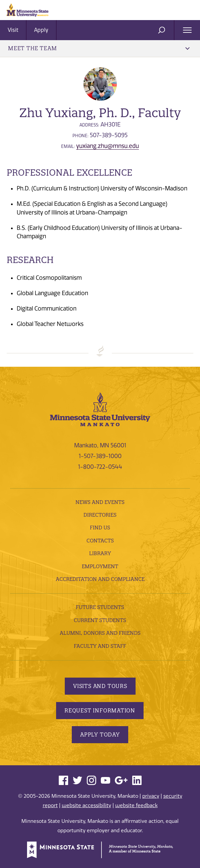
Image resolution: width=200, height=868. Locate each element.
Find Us (100, 528)
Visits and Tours (100, 686)
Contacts (100, 541)
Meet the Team (99, 48)
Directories (100, 515)
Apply (41, 30)
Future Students (100, 607)
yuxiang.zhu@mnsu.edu (108, 146)
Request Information (100, 710)
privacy (151, 796)
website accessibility (86, 805)
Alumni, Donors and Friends (100, 633)
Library (100, 553)
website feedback (136, 805)
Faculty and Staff (100, 646)
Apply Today (100, 734)
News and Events (100, 502)
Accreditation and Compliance (100, 579)
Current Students (100, 620)
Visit (13, 30)
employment (100, 566)
